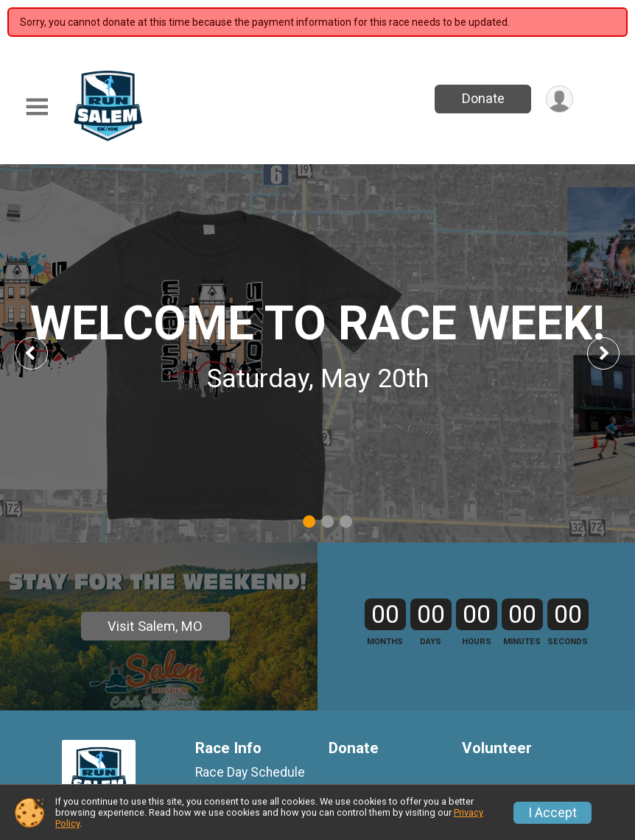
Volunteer (497, 748)
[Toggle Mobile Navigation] (37, 107)
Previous (42, 353)
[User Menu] (559, 99)
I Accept (552, 813)
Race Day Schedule (250, 772)
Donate (483, 98)
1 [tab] (309, 522)
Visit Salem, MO (155, 626)
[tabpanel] (317, 353)
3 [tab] (346, 522)
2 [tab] (327, 522)
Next (614, 353)
